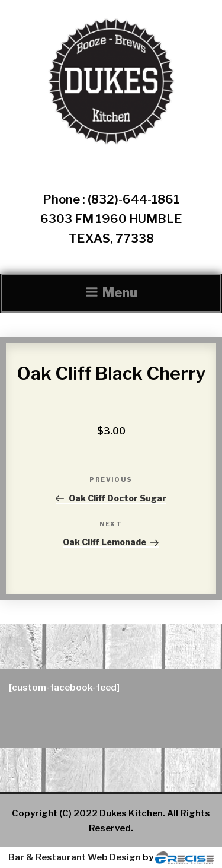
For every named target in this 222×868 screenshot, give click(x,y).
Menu (111, 292)
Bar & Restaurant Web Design (75, 857)
